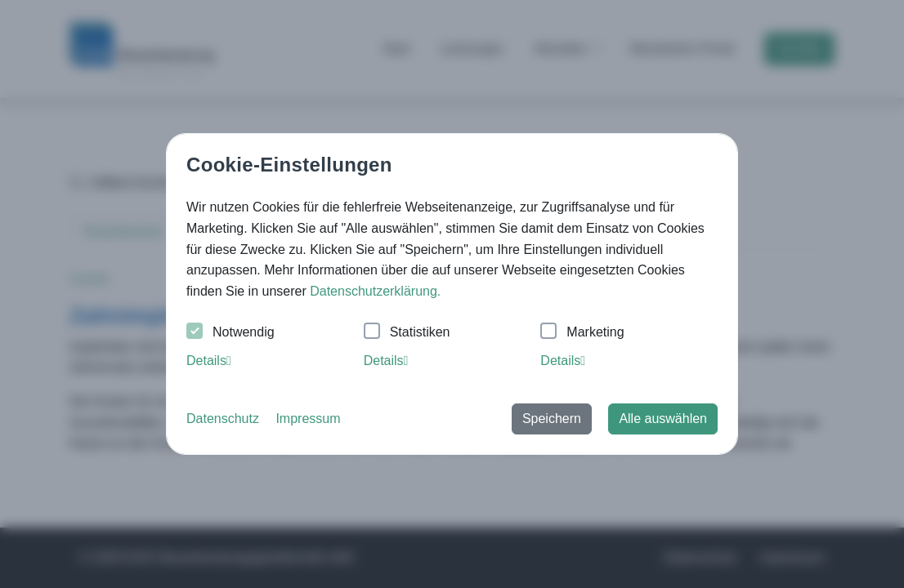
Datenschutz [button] (223, 419)
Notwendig (230, 333)
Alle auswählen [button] (663, 419)
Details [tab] (209, 361)
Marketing (582, 333)
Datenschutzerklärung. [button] (375, 291)
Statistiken (407, 333)
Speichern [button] (552, 419)
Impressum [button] (308, 419)
